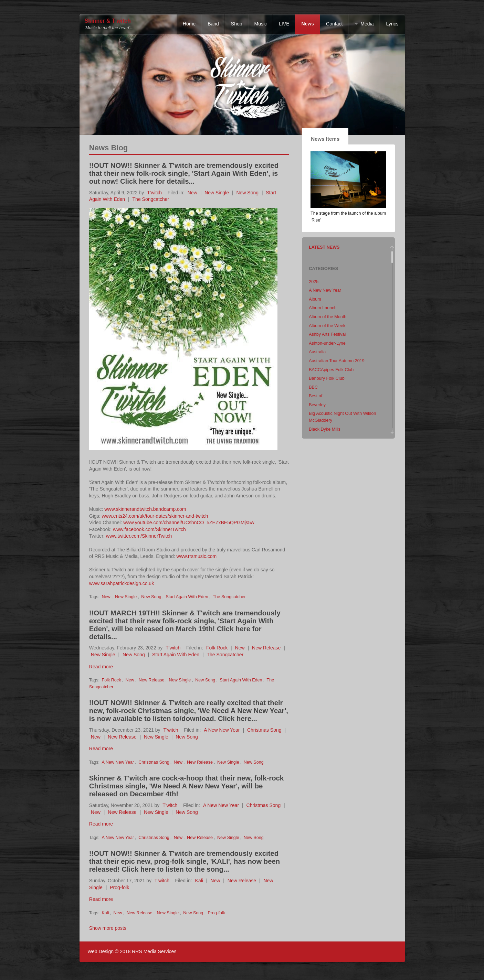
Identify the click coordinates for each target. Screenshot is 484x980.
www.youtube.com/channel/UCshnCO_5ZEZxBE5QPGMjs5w (189, 523)
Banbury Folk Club (327, 378)
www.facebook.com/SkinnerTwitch (149, 529)
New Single (217, 193)
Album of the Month (328, 317)
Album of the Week (327, 326)
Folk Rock (217, 648)
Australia (317, 352)
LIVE (284, 24)
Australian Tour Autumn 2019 (337, 361)
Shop (237, 24)
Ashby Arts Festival (327, 334)
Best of (315, 396)
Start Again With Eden (187, 597)
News (308, 24)
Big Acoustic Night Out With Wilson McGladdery (342, 417)
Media (367, 24)
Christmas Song (264, 730)
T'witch (154, 193)
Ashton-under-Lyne (327, 343)
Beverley (317, 405)
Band (213, 24)
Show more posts (108, 928)
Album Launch (323, 308)
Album (315, 299)
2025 (314, 282)
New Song (247, 193)
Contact (334, 24)
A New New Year (222, 730)
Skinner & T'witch (108, 21)
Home (189, 24)
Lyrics (392, 24)
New (192, 193)
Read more (101, 667)
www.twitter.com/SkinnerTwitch (139, 536)
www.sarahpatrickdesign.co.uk (122, 583)
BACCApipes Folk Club (331, 370)
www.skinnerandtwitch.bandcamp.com (145, 509)
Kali (199, 881)
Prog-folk (119, 887)
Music (261, 24)
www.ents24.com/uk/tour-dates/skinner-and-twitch (155, 516)
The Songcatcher (151, 199)
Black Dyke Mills (325, 429)
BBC (313, 387)
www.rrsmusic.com (197, 556)
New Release (266, 648)
